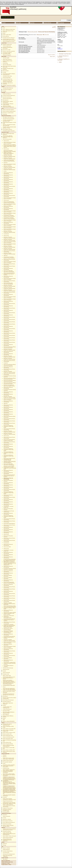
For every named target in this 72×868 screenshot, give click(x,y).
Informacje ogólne (6, 58)
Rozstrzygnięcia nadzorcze (8, 129)
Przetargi (4, 845)
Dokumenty (5, 114)
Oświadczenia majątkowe (7, 90)
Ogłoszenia (5, 844)
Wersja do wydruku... (52, 55)
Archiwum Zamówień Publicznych (9, 95)
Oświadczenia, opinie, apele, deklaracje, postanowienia (8, 81)
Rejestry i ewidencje (6, 848)
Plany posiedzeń (6, 71)
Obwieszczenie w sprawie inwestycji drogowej (8, 629)
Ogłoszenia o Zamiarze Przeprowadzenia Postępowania (8, 106)
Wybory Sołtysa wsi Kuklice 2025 (9, 750)
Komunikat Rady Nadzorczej (8, 88)
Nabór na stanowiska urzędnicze (8, 110)
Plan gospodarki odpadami (7, 762)
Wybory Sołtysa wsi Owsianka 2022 (9, 729)
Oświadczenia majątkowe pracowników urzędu (7, 53)
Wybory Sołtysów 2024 (7, 742)
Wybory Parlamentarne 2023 (8, 736)
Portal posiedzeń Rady (7, 78)
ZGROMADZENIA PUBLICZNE (9, 685)
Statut (4, 28)
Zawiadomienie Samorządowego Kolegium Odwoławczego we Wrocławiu (9, 620)
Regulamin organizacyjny (7, 44)
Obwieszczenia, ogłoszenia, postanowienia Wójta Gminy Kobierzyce (8, 137)
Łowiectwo (5, 797)
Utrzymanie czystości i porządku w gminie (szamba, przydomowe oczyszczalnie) (9, 766)
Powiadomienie (6, 543)
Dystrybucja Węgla (6, 711)
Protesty (4, 705)
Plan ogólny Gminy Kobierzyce (8, 117)
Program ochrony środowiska (8, 760)
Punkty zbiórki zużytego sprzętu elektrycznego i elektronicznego (8, 759)
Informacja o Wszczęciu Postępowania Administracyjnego (9, 156)
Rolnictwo (5, 757)
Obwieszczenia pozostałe (7, 139)
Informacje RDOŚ (6, 812)
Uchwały (5, 72)
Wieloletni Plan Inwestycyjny (8, 668)
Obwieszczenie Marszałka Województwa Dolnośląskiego (9, 271)
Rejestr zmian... (53, 57)
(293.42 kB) (43, 35)
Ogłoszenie (6, 255)
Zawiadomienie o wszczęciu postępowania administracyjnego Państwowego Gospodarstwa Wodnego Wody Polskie (9, 626)
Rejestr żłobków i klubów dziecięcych (9, 836)
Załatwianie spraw (6, 669)
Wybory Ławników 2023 (7, 734)
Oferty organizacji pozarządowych (9, 822)
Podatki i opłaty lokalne (7, 35)
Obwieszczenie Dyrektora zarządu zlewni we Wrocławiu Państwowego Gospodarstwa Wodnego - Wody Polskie (10, 607)
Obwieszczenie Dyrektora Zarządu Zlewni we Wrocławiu (10, 143)
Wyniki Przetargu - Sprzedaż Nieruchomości (8, 102)
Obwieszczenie (6, 141)
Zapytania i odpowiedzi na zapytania (9, 85)
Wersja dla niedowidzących (8, 17)
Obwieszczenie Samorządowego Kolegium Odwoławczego (9, 440)
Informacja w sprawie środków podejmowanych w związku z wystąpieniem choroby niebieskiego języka (10, 468)
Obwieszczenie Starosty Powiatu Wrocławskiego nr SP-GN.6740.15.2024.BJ (9, 459)
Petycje (4, 687)
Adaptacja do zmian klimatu (8, 808)
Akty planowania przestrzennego (9, 119)
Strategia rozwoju (6, 674)
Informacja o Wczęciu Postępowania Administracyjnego (9, 253)
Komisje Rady (5, 63)
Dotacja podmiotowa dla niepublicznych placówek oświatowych (7, 840)
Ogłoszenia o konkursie (7, 819)
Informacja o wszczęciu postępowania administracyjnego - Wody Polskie (10, 604)
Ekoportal (5, 755)
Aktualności (5, 815)
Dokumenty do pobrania (7, 824)
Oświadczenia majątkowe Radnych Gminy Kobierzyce (9, 74)
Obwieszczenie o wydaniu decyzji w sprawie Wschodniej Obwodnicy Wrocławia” (10, 663)
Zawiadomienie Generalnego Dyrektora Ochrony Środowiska (9, 216)
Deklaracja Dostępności (7, 55)
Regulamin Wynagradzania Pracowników (8, 48)
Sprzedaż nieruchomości (7, 97)
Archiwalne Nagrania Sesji (8, 79)
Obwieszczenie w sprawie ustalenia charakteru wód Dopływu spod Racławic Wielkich (10, 613)
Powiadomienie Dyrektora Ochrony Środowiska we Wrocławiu (10, 569)
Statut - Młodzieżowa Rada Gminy (9, 29)
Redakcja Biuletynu (6, 849)
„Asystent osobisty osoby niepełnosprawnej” (7, 707)
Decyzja (5, 171)
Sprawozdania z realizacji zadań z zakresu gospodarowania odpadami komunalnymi (9, 775)
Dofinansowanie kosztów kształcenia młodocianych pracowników (9, 829)
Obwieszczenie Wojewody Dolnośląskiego (8, 173)
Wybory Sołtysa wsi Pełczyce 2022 (9, 732)
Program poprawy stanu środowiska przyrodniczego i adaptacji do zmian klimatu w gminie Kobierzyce (9, 803)
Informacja (6, 163)
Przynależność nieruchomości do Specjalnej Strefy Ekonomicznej (9, 694)
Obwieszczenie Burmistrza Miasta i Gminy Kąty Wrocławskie (10, 347)
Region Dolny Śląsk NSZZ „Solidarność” (8, 856)
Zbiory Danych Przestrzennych (8, 700)
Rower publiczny (6, 714)
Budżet (4, 33)
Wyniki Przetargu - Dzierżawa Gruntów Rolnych (8, 104)
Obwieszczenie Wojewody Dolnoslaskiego (8, 574)
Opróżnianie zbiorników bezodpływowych (7, 810)
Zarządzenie (6, 363)
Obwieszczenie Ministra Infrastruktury (8, 576)
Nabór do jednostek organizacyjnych (9, 111)
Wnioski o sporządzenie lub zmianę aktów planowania (9, 125)
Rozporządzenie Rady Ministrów (9, 523)
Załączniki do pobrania (7, 831)
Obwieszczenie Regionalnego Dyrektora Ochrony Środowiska (9, 161)
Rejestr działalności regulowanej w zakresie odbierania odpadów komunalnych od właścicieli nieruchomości (9, 771)
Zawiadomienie (6, 234)
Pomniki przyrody (6, 768)
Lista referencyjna (6, 853)
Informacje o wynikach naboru (8, 113)
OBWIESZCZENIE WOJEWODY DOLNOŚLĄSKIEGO (10, 462)
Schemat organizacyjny (7, 46)
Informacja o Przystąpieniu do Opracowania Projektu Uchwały (9, 385)
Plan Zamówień (6, 100)
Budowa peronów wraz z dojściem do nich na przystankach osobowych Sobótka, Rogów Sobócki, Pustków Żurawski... (10, 146)
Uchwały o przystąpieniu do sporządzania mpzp (8, 121)
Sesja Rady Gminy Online (7, 76)
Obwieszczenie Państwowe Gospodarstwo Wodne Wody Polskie (9, 426)
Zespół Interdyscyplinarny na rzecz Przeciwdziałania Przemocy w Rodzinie (9, 678)
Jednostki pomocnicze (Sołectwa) (9, 38)
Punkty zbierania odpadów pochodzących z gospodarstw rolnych (9, 799)
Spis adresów (5, 859)
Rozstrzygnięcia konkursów (8, 821)
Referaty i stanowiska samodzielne (9, 51)
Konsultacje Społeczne (7, 702)
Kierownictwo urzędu (7, 50)
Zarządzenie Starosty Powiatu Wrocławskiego (9, 511)
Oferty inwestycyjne (6, 672)
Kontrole (4, 671)
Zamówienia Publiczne (7, 94)
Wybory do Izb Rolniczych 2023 (8, 737)
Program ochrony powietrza (8, 801)
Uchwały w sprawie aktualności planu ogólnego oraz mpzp (9, 127)
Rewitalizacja (5, 696)
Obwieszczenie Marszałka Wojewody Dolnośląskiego (8, 283)
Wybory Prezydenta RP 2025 (8, 744)
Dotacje (4, 718)
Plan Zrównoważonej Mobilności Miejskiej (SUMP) (9, 713)
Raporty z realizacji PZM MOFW (9, 721)
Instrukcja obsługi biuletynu (8, 851)
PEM (4, 720)
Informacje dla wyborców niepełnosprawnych (7, 725)
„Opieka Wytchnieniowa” (7, 709)
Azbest (4, 763)
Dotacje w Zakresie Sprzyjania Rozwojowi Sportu (8, 826)
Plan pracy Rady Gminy (7, 65)
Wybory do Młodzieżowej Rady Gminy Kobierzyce (8, 746)
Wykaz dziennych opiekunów (8, 838)
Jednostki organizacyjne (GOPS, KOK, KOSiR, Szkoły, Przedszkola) (9, 40)
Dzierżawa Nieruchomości (7, 98)
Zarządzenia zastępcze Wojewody (9, 131)
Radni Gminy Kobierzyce (7, 59)
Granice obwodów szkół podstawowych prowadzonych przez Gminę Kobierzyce (9, 834)
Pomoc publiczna (6, 36)
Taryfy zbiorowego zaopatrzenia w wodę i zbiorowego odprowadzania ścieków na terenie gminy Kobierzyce (9, 689)
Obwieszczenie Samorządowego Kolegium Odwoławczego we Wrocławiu (9, 274)
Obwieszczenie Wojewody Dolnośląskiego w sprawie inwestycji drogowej (8, 632)
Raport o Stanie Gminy (7, 676)
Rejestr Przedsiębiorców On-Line (9, 42)
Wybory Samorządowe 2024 (8, 739)
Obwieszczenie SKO (7, 547)
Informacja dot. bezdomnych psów (9, 854)
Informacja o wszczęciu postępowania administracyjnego (9, 640)
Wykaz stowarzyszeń (7, 816)
